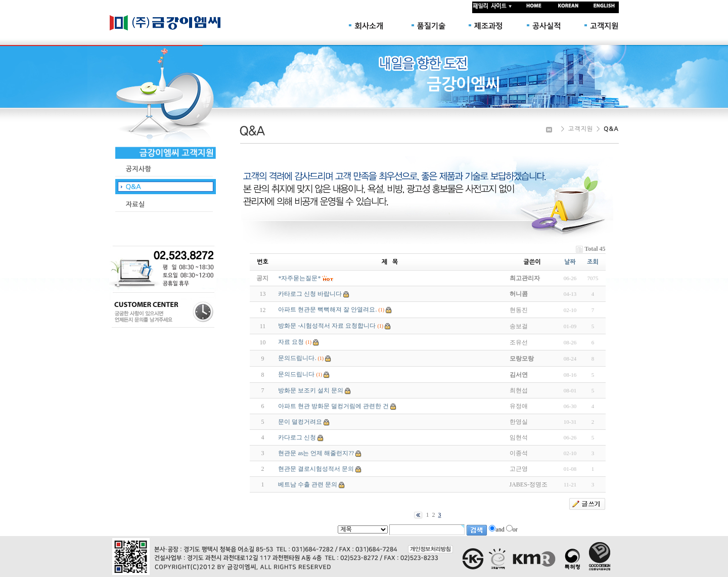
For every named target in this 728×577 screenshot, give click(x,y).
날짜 (570, 262)
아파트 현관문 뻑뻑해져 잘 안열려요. (327, 309)
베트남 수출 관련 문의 (308, 484)
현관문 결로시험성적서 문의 (316, 469)
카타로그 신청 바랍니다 (310, 294)
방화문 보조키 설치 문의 (311, 390)
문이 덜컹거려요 (300, 422)
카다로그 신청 (297, 437)
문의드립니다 (296, 374)
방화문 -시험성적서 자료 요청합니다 (327, 326)
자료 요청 (291, 342)
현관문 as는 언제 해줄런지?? (316, 453)
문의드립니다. (297, 358)
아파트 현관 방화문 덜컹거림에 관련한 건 (333, 406)
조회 (593, 262)
